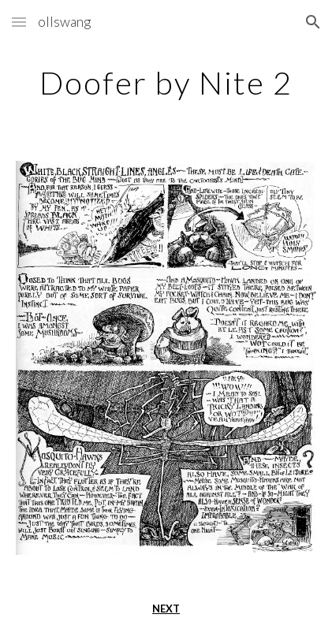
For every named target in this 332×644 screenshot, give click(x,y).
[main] (166, 83)
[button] (19, 22)
